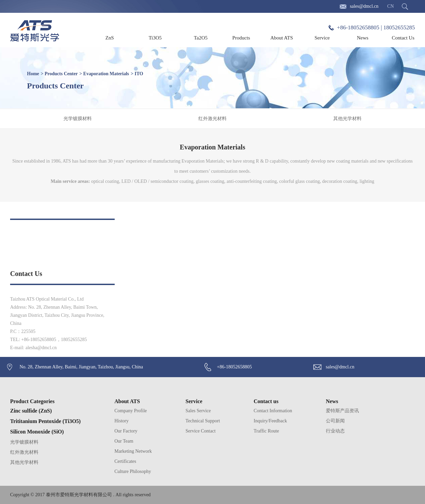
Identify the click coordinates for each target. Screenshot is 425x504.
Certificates (125, 461)
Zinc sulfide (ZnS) (31, 411)
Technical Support (203, 421)
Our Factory (126, 431)
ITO (139, 74)
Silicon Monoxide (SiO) (37, 432)
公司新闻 (335, 421)
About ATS (281, 38)
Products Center (61, 74)
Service (322, 38)
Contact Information (273, 411)
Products (241, 38)
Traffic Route (266, 431)
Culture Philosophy (133, 471)
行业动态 (335, 431)
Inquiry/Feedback (270, 421)
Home (33, 74)
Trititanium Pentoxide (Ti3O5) (45, 421)
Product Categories (32, 401)
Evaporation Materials (106, 74)
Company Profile (131, 411)
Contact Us (403, 38)
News (363, 38)
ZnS (109, 38)
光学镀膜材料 (78, 119)
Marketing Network (133, 451)
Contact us (266, 401)
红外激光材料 (213, 119)
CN (390, 6)
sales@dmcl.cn (364, 6)
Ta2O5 (201, 38)
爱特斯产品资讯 (342, 411)
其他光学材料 (347, 119)
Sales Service (198, 411)
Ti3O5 (155, 38)
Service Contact (201, 431)
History (121, 421)
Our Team (124, 441)
